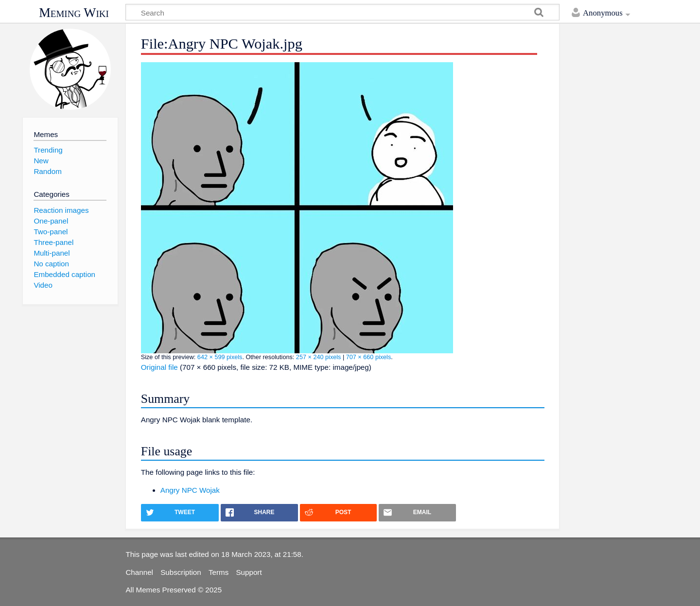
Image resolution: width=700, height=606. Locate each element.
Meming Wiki (74, 13)
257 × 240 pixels (319, 357)
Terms (219, 572)
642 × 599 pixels (220, 357)
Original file (159, 367)
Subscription (181, 572)
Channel (139, 572)
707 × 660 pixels (369, 357)
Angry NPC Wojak (190, 490)
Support (249, 572)
